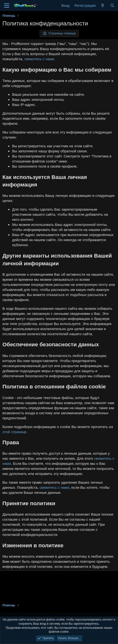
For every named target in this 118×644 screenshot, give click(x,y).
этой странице (14, 432)
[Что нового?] (103, 5)
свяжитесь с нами (39, 59)
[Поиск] (112, 5)
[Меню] (7, 6)
